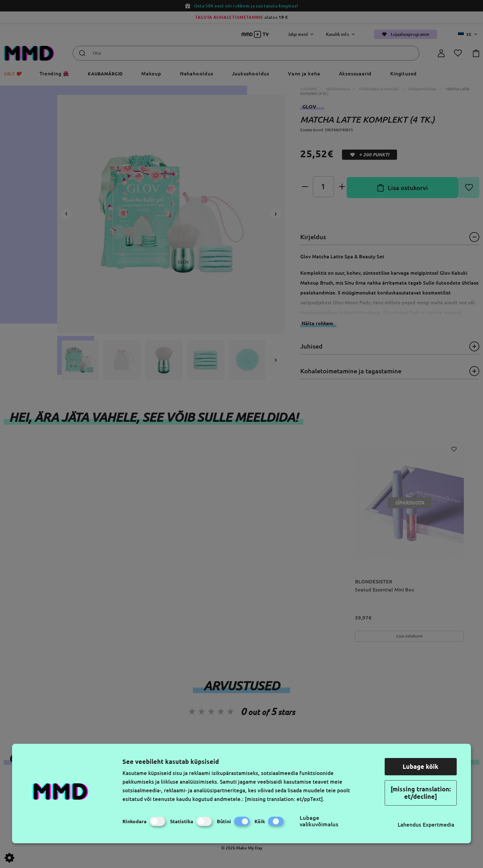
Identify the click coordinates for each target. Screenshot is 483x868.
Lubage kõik (421, 766)
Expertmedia (438, 825)
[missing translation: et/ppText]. (285, 799)
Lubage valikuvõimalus (319, 821)
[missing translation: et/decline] (421, 793)
